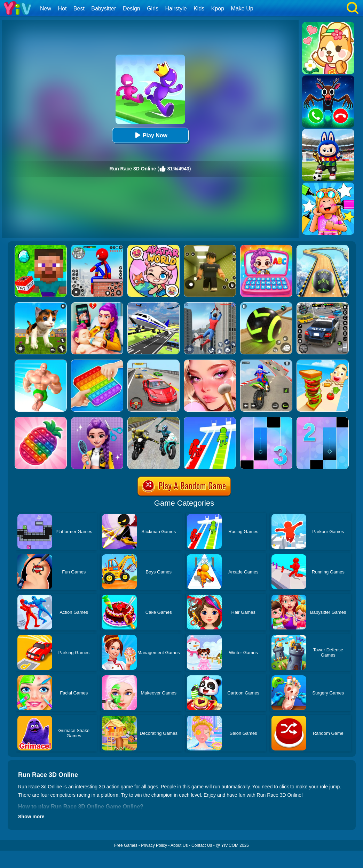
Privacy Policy (154, 845)
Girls (153, 9)
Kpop (218, 9)
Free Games (126, 845)
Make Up (242, 9)
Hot (62, 9)
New (46, 9)
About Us (179, 845)
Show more (31, 817)
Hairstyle (176, 9)
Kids (199, 9)
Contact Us (202, 845)
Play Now (150, 135)
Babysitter (104, 9)
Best (79, 9)
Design (132, 9)
